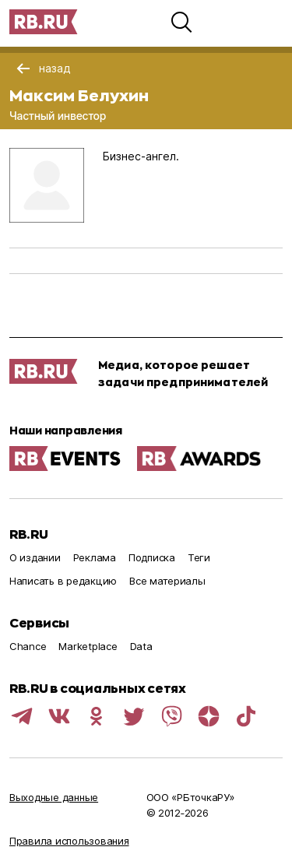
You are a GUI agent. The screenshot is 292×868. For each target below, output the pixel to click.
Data (141, 646)
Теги (199, 557)
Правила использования (69, 841)
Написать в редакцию (63, 581)
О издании (35, 557)
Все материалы (167, 581)
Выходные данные (54, 797)
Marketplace (88, 646)
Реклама (95, 557)
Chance (28, 646)
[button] (181, 22)
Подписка (152, 557)
